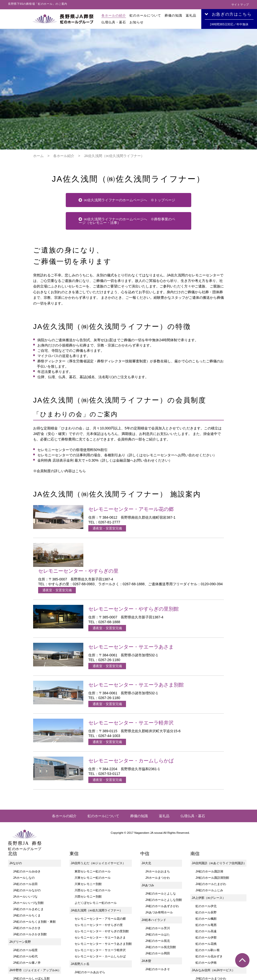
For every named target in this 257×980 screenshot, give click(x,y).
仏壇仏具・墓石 (114, 22)
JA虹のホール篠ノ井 (27, 902)
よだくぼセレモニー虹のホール (96, 843)
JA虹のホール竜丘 (208, 943)
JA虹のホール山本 (208, 937)
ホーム (38, 95)
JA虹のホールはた (158, 874)
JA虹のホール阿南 (208, 950)
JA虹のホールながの (27, 830)
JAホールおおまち (158, 811)
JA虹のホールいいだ (209, 968)
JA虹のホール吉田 (25, 824)
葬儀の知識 (173, 15)
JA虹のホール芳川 (158, 868)
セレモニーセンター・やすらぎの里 (99, 865)
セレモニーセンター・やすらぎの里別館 (102, 871)
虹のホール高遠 (206, 871)
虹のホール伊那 (206, 877)
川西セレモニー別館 (88, 836)
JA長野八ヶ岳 (80, 904)
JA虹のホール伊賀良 (209, 931)
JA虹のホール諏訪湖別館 (212, 817)
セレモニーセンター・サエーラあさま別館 (103, 884)
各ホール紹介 (64, 95)
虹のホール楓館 (206, 858)
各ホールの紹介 (114, 15)
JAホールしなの (24, 817)
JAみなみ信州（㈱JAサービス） (213, 910)
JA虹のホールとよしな (161, 833)
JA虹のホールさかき (27, 868)
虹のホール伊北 (206, 846)
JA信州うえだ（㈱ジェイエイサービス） (98, 803)
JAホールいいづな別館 (28, 843)
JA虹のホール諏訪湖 (209, 811)
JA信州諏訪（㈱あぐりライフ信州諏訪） (219, 803)
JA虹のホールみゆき (27, 811)
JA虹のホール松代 (25, 896)
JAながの (16, 803)
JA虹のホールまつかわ (211, 918)
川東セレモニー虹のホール (93, 817)
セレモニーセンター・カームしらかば (100, 896)
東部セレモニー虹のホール (93, 811)
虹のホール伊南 (206, 902)
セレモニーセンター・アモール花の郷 (100, 858)
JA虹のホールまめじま (28, 849)
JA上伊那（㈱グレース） (209, 838)
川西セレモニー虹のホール (93, 830)
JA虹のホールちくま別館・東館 (34, 861)
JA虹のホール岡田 (158, 893)
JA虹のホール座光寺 (209, 924)
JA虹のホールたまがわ (211, 824)
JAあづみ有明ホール (159, 852)
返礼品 (191, 15)
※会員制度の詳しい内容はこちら (59, 411)
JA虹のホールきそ (158, 909)
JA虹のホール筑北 (158, 880)
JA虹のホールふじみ (209, 830)
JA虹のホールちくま (27, 855)
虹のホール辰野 (206, 852)
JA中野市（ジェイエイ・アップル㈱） (35, 910)
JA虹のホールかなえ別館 (212, 962)
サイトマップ (240, 5)
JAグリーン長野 (20, 881)
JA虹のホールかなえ (209, 956)
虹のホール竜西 (206, 865)
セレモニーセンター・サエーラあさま (100, 877)
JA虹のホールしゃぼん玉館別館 (34, 924)
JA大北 (146, 803)
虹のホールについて (145, 15)
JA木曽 (146, 901)
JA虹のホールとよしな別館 (164, 840)
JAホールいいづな (25, 836)
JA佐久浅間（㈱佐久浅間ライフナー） (97, 850)
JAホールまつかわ (158, 817)
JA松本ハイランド (154, 860)
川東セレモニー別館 (88, 824)
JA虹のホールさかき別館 (30, 874)
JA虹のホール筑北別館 (161, 887)
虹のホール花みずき (209, 896)
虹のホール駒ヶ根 (208, 890)
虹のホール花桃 (206, 884)
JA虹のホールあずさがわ (162, 846)
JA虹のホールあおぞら (90, 912)
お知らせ (137, 22)
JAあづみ (148, 825)
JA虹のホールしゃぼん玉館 (31, 918)
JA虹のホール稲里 (25, 890)
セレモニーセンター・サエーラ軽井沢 (100, 890)
